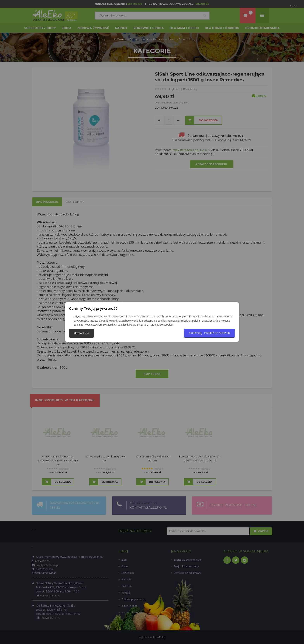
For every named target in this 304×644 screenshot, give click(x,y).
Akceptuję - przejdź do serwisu (209, 333)
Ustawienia (82, 333)
